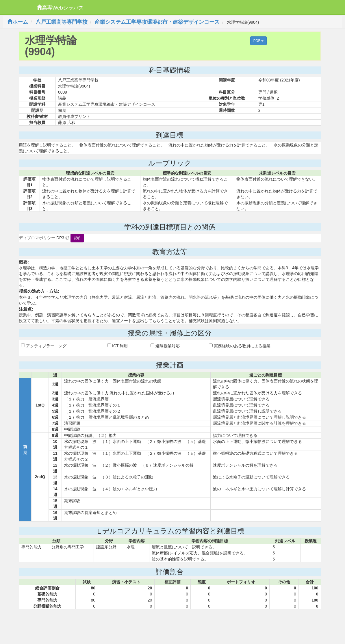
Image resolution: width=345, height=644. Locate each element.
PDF (258, 41)
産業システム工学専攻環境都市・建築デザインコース (157, 22)
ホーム (18, 22)
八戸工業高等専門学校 (62, 22)
